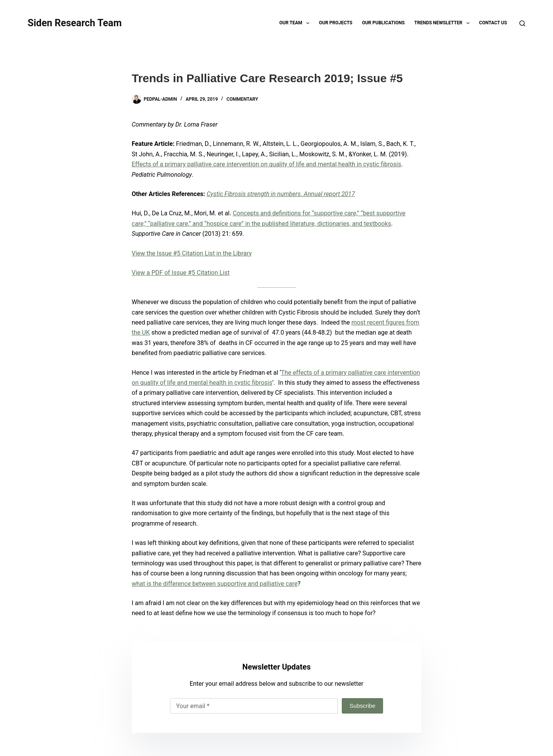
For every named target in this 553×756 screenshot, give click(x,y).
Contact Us (493, 23)
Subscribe (362, 706)
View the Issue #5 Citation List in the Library (192, 253)
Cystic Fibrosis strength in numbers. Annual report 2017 (281, 194)
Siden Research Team (75, 23)
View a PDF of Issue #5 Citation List (181, 273)
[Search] (522, 23)
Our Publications (383, 23)
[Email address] (254, 706)
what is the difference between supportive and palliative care (215, 584)
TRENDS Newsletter (444, 23)
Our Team (296, 23)
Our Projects (336, 23)
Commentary (243, 99)
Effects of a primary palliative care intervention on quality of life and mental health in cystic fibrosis (266, 164)
